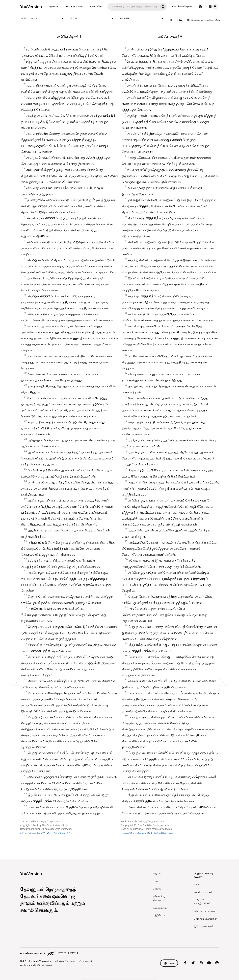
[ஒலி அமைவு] (171, 20)
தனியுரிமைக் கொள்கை (65, 961)
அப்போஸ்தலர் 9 (43, 19)
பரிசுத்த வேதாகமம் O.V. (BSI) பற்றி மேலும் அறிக (46, 833)
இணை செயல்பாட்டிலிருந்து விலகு (204, 20)
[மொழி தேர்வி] (200, 7)
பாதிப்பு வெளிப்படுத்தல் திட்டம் (36, 965)
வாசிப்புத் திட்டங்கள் (73, 6)
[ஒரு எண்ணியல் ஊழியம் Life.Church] (120, 952)
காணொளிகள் (95, 6)
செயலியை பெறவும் (182, 6)
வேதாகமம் (52, 6)
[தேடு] (133, 7)
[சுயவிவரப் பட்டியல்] (213, 7)
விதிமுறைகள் (86, 961)
